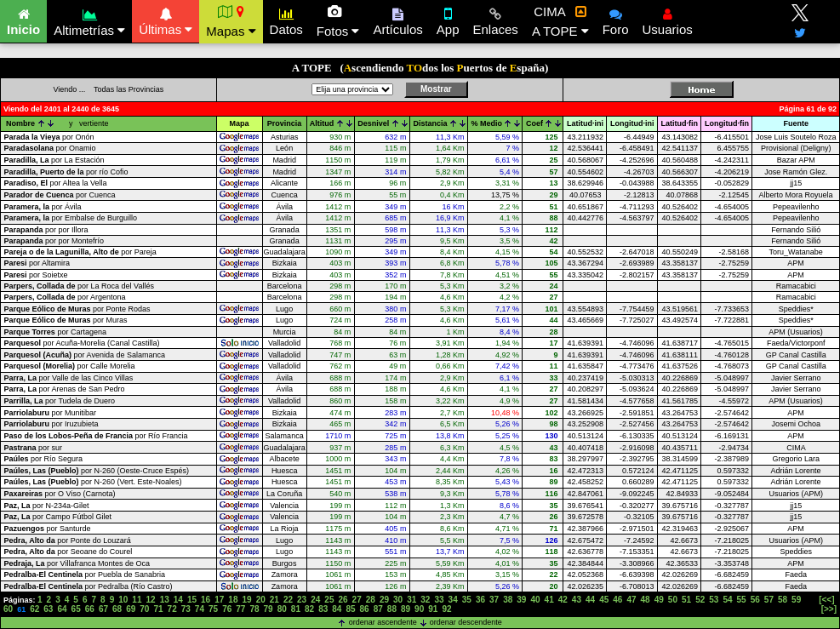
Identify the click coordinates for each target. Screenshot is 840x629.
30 (398, 600)
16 (206, 600)
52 (700, 600)
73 (186, 609)
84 (337, 609)
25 (329, 600)
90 (419, 609)
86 (365, 609)
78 (254, 609)
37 (494, 600)
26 (343, 600)
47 (631, 600)
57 (769, 600)
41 (549, 600)
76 (227, 609)
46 (617, 600)
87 (378, 609)
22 (288, 600)
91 (433, 609)
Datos (286, 20)
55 (742, 600)
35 (467, 600)
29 (384, 600)
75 (213, 609)
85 (350, 609)
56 (755, 600)
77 (240, 609)
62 (34, 609)
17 (219, 600)
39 (521, 600)
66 (90, 609)
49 (659, 600)
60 (8, 609)
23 (302, 600)
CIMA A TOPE (560, 21)
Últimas (166, 20)
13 (165, 600)
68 (117, 609)
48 (646, 600)
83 (323, 609)
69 (131, 609)
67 (103, 609)
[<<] (826, 600)
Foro (616, 20)
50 (673, 600)
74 (200, 609)
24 (315, 600)
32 (425, 600)
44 (590, 600)
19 (246, 600)
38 (508, 600)
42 (563, 600)
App (448, 20)
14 (178, 600)
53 (714, 600)
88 (392, 609)
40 (535, 600)
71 (158, 609)
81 (296, 609)
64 (62, 609)
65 (76, 609)
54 (727, 600)
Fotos (338, 21)
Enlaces (496, 20)
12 (151, 600)
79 (269, 609)
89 (406, 609)
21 (274, 600)
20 (261, 600)
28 (371, 600)
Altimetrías (89, 20)
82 (309, 609)
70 (144, 609)
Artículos (397, 20)
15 (192, 600)
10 (123, 600)
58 (783, 600)
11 (137, 600)
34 (453, 600)
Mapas (231, 21)
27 (357, 600)
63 (48, 609)
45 (604, 600)
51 (686, 600)
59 (796, 600)
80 (282, 609)
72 (172, 609)
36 (480, 600)
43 (577, 600)
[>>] (829, 609)
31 (411, 600)
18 (233, 600)
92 (446, 609)
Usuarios (668, 20)
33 (439, 600)
